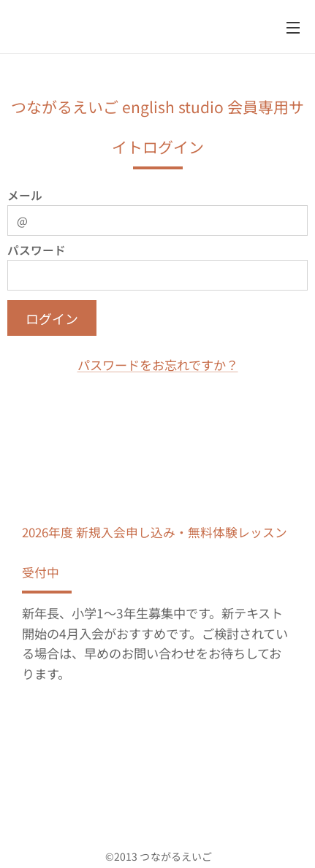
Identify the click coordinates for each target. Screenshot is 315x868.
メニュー (293, 28)
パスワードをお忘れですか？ (158, 365)
